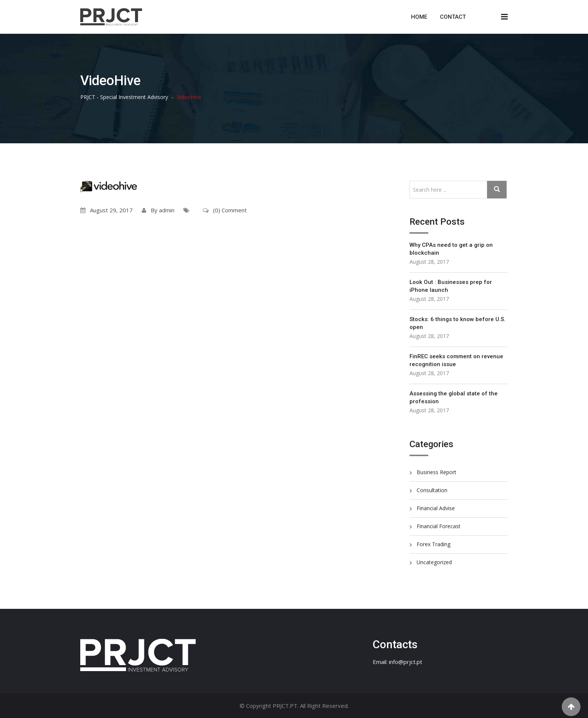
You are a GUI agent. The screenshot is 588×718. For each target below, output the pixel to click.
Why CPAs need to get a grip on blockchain (451, 249)
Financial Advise (436, 508)
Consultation (432, 490)
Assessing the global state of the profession (454, 397)
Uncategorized (434, 562)
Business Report (436, 472)
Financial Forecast (439, 526)
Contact (453, 17)
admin (167, 210)
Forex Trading (433, 544)
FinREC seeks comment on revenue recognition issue (456, 360)
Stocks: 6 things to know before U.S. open (457, 323)
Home (419, 17)
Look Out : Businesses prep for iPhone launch (451, 286)
